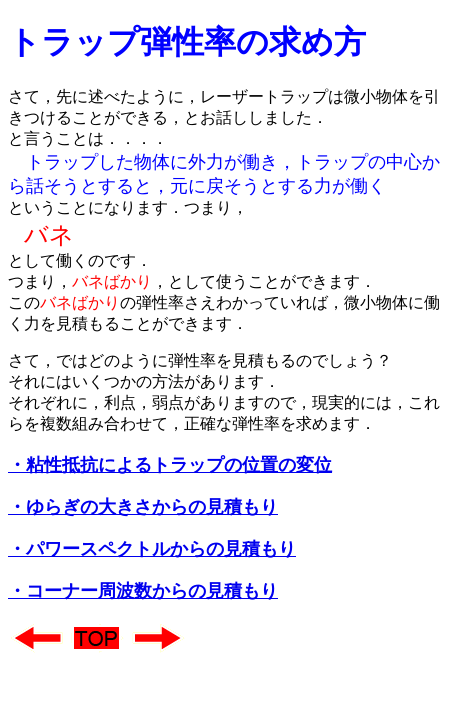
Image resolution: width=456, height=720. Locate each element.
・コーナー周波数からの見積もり (143, 591)
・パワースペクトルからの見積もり (152, 549)
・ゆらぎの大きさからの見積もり (143, 507)
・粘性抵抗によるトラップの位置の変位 (170, 465)
